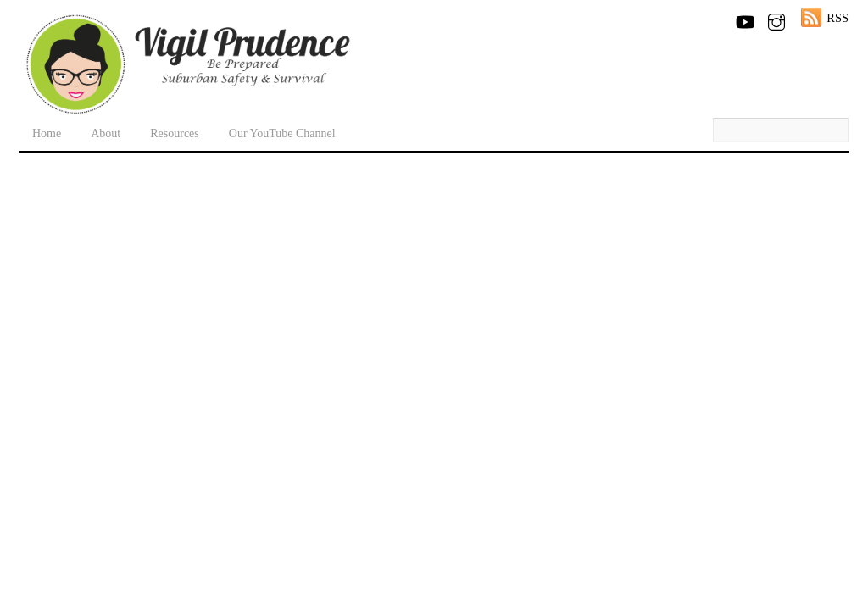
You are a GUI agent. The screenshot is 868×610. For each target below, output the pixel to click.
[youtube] (744, 19)
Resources (175, 133)
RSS (837, 18)
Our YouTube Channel (282, 133)
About (106, 133)
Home (47, 133)
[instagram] (776, 19)
